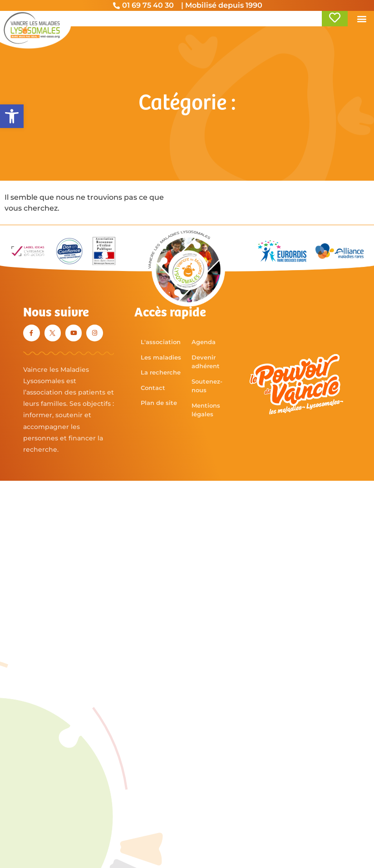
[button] (12, 116)
